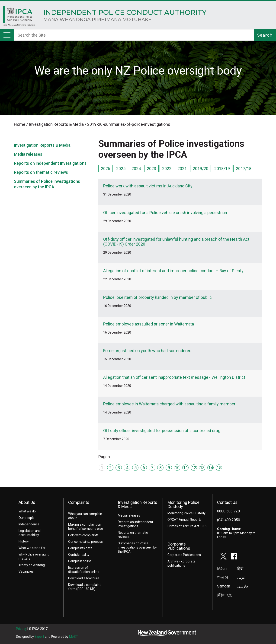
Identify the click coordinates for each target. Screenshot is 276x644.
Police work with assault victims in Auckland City (148, 186)
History (24, 541)
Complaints (79, 502)
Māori (222, 569)
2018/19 (222, 169)
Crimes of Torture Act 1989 (187, 526)
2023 (151, 169)
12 (194, 468)
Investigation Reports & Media (42, 145)
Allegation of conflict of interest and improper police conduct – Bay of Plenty (173, 271)
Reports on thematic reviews (41, 172)
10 (177, 468)
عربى (241, 577)
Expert (39, 637)
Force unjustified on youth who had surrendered (147, 351)
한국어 (223, 577)
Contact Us (227, 502)
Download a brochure (84, 578)
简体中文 (225, 595)
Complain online (80, 561)
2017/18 (244, 169)
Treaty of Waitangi (32, 565)
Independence (29, 524)
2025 (121, 169)
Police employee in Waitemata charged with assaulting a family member (169, 404)
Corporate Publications (179, 546)
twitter (224, 556)
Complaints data (80, 548)
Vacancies (26, 571)
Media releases (28, 154)
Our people (27, 518)
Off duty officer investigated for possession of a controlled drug (162, 431)
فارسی (243, 586)
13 (202, 468)
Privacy (21, 629)
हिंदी (240, 569)
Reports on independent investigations (50, 163)
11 (186, 468)
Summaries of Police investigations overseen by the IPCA (137, 547)
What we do (27, 511)
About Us (27, 502)
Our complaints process (85, 542)
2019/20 (201, 169)
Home (19, 17)
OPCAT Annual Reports (185, 520)
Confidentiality (79, 555)
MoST (74, 637)
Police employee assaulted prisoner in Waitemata (149, 324)
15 (219, 468)
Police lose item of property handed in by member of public (157, 297)
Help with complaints (83, 535)
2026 (106, 169)
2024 (136, 169)
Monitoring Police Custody (183, 504)
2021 (182, 169)
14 (211, 468)
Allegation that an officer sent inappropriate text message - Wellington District (174, 377)
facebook (234, 556)
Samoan (224, 586)
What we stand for (32, 548)
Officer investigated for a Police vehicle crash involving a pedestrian (165, 213)
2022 (167, 169)
